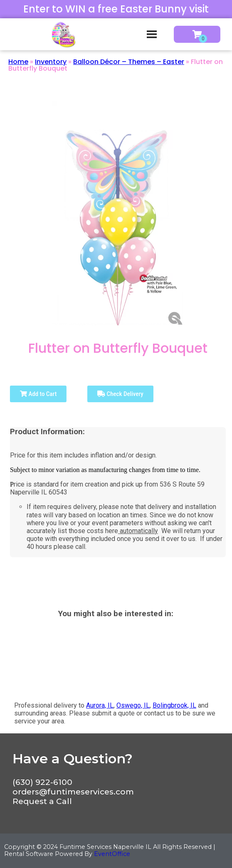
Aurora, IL (100, 705)
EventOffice (112, 854)
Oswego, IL (133, 705)
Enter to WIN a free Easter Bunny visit (116, 9)
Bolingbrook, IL (174, 705)
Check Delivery (120, 394)
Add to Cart (38, 394)
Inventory (51, 62)
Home (18, 62)
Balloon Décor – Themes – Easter (129, 62)
